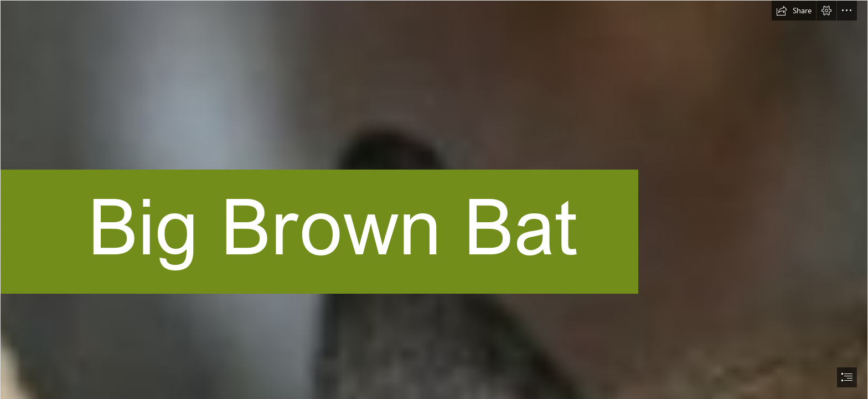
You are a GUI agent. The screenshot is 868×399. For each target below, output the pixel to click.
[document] (434, 199)
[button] (794, 11)
